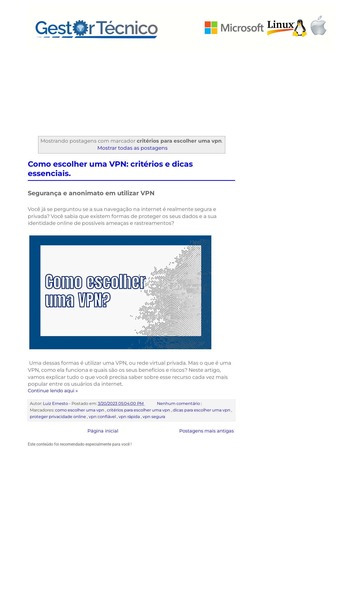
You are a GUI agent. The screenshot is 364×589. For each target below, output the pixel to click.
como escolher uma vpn (80, 410)
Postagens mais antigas (207, 431)
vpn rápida (130, 417)
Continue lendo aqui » (53, 391)
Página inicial (103, 431)
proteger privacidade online (58, 417)
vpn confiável (103, 417)
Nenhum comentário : (180, 403)
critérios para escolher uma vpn (139, 410)
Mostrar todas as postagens (132, 148)
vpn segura (154, 417)
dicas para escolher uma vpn (202, 410)
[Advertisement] (182, 88)
